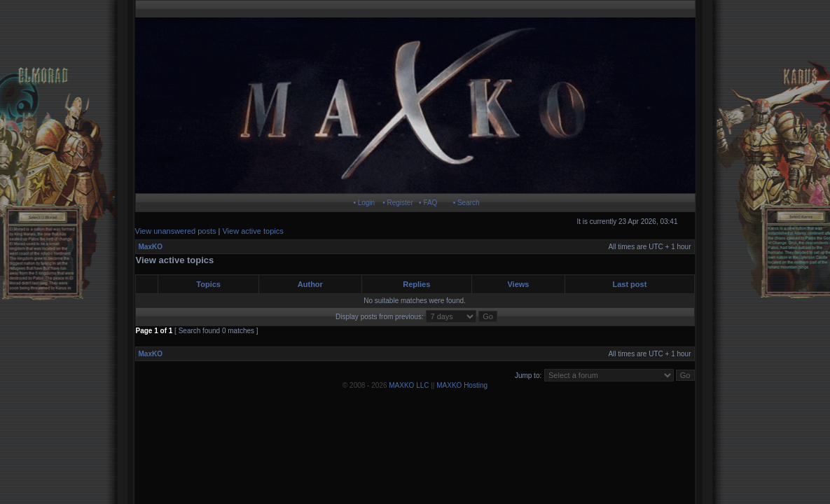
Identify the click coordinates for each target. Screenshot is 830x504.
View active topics (253, 231)
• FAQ (428, 203)
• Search (466, 203)
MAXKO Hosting (462, 385)
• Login (364, 203)
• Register (398, 203)
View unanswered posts (176, 231)
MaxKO (151, 247)
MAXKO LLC (409, 385)
